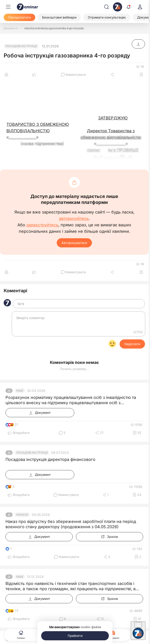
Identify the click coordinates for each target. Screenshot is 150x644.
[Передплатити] (19, 17)
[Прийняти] (75, 636)
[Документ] (138, 44)
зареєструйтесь (42, 225)
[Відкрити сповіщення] (129, 7)
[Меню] (8, 7)
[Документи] (11, 28)
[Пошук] (107, 7)
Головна (21, 634)
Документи (114, 634)
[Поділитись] (113, 75)
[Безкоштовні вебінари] (59, 17)
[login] (140, 7)
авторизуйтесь (74, 219)
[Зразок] (110, 537)
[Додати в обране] (141, 75)
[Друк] (6, 75)
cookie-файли (91, 627)
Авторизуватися (74, 243)
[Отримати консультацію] (107, 17)
